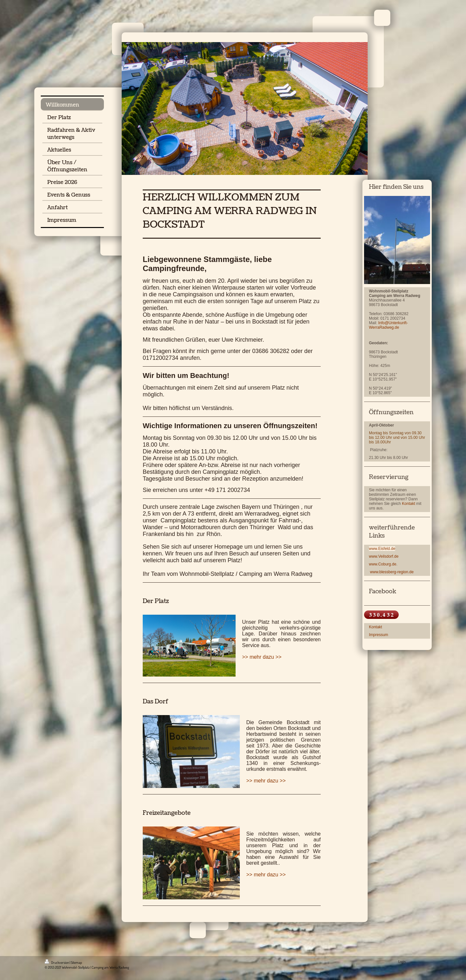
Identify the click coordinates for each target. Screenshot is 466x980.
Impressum (378, 635)
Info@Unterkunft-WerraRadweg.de (388, 325)
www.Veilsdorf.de (384, 556)
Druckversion (57, 963)
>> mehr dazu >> (262, 657)
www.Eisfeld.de (382, 549)
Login (402, 962)
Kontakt (409, 504)
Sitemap (76, 963)
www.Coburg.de (383, 564)
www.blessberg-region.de (392, 572)
